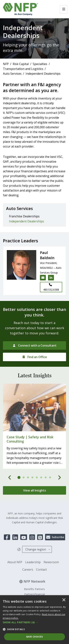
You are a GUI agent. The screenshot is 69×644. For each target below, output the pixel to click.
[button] (34, 622)
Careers (28, 570)
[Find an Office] (34, 357)
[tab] (19, 477)
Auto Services (12, 74)
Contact (41, 570)
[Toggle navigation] (64, 9)
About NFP (15, 562)
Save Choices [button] (34, 637)
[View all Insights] (34, 490)
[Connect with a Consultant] (34, 345)
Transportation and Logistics (23, 69)
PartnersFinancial (34, 594)
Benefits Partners (34, 589)
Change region (36, 549)
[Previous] (10, 477)
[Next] (59, 477)
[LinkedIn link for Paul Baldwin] (51, 278)
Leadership (33, 562)
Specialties (40, 64)
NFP (6, 64)
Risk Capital (21, 64)
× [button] (64, 600)
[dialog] (34, 620)
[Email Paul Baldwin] (43, 278)
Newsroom (51, 562)
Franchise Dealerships (24, 216)
